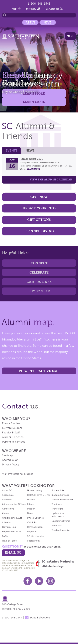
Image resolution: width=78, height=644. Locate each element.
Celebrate (39, 272)
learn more (34, 169)
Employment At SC (12, 532)
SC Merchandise (36, 536)
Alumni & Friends (13, 437)
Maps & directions (40, 618)
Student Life (58, 490)
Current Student (12, 428)
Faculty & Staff (11, 433)
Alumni (6, 513)
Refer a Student (35, 527)
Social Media (34, 541)
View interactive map (39, 371)
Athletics (7, 522)
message (27, 618)
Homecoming (35, 490)
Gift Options (39, 220)
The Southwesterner (62, 500)
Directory (31, 9)
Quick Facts (33, 522)
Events (11, 150)
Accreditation (10, 460)
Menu (71, 36)
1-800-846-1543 (39, 4)
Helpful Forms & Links (39, 495)
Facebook (28, 581)
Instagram (51, 581)
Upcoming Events (61, 521)
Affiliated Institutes (12, 518)
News (30, 150)
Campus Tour (9, 527)
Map (14, 9)
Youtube (39, 581)
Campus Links (39, 282)
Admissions (8, 509)
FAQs (5, 536)
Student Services (60, 495)
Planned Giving (39, 231)
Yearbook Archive (61, 530)
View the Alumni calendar (51, 180)
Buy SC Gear (39, 291)
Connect (39, 263)
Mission (31, 509)
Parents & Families (14, 442)
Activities (7, 500)
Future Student (11, 423)
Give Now (39, 197)
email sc (13, 552)
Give (48, 22)
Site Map (7, 455)
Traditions (57, 504)
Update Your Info (39, 208)
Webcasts (57, 526)
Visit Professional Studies (18, 474)
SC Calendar (52, 9)
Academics (8, 495)
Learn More (34, 102)
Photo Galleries (35, 518)
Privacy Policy (11, 465)
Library (31, 504)
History (31, 500)
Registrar (32, 532)
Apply (30, 22)
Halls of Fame (9, 541)
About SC (7, 490)
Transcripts (57, 509)
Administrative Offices (14, 504)
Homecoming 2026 (31, 159)
